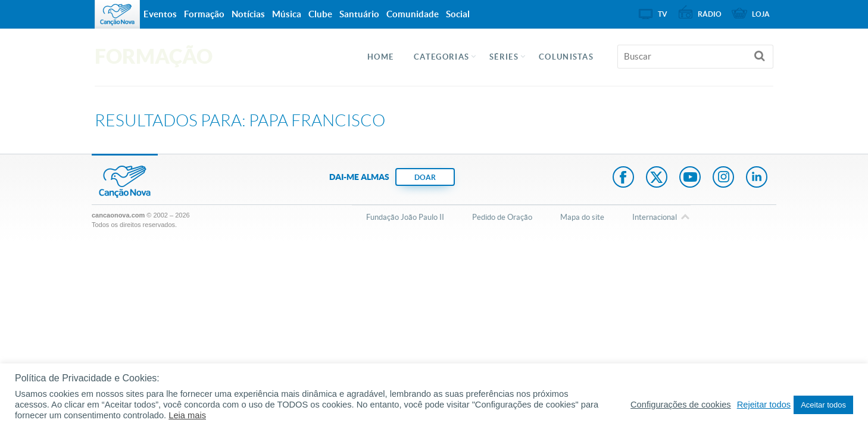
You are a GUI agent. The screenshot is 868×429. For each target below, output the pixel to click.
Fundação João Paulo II (405, 217)
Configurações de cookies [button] (681, 405)
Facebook (623, 178)
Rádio (710, 14)
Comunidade (413, 14)
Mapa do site (582, 217)
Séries (504, 57)
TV (663, 14)
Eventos (160, 14)
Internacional (655, 218)
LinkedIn (757, 178)
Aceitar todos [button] (823, 405)
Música (287, 14)
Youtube (690, 178)
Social (458, 14)
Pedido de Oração (502, 217)
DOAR (425, 177)
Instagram (723, 178)
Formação (204, 14)
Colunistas (566, 57)
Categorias (441, 57)
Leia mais (187, 415)
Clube (320, 14)
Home (380, 57)
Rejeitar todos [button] (764, 405)
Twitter (657, 178)
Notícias (248, 14)
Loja (761, 14)
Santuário (359, 14)
